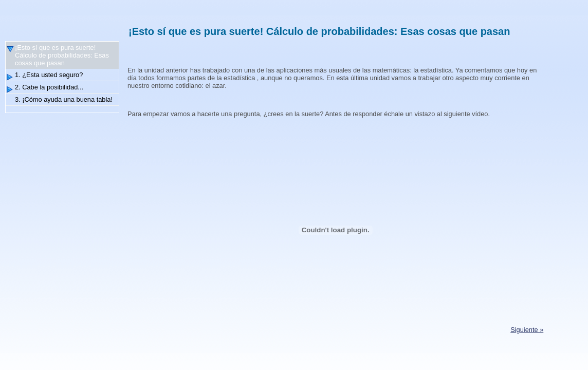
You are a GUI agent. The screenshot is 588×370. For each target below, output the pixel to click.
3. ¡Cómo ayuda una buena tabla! (64, 99)
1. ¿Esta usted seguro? (49, 75)
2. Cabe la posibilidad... (49, 87)
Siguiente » (527, 330)
